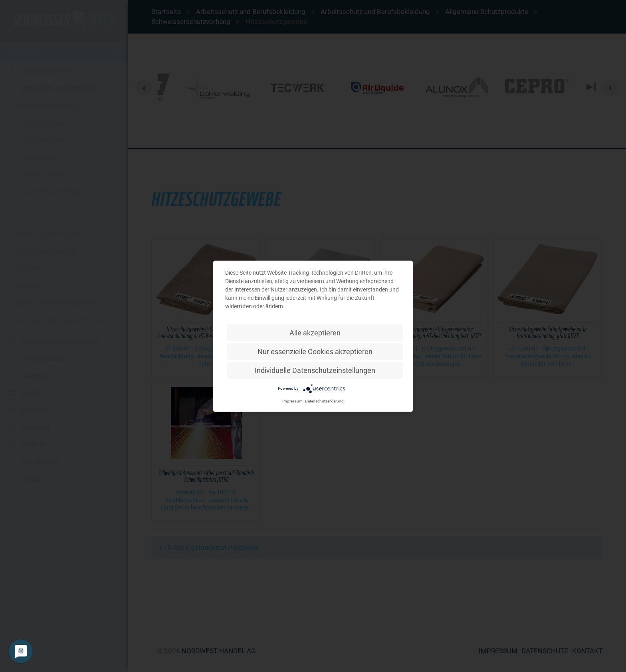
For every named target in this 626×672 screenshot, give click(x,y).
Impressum (292, 401)
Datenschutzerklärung (324, 401)
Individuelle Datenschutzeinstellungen (315, 370)
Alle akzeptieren (315, 332)
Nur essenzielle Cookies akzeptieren (315, 351)
